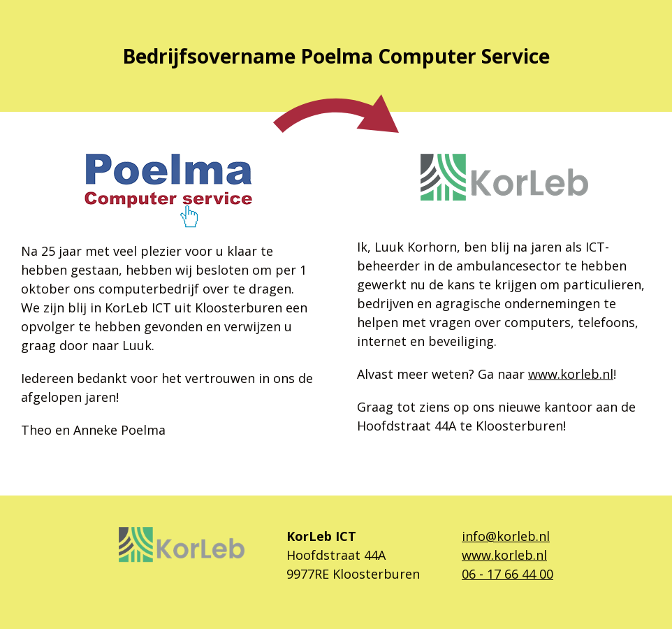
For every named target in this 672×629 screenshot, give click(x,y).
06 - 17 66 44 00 (507, 574)
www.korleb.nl (571, 374)
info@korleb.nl (506, 536)
